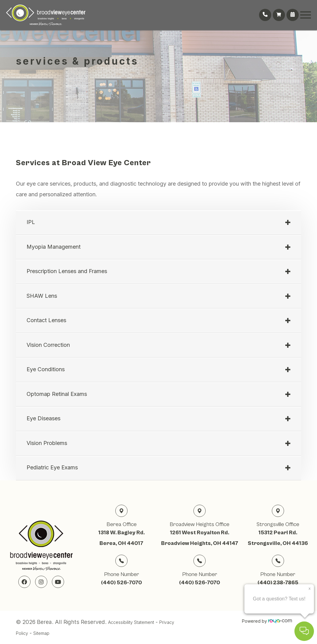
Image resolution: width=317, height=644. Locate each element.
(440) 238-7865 (278, 583)
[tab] (158, 223)
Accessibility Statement (131, 622)
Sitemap (41, 633)
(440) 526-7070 (121, 583)
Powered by (267, 621)
